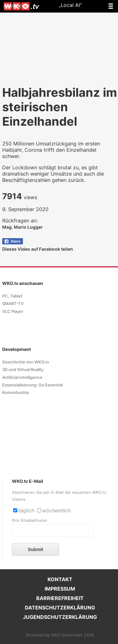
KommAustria (15, 393)
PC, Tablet (12, 296)
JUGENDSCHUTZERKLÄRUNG (60, 617)
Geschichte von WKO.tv (26, 362)
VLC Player (13, 311)
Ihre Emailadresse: (30, 520)
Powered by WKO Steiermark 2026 (60, 635)
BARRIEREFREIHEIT (60, 598)
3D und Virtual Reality (23, 370)
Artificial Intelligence (22, 377)
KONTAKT (60, 579)
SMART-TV (13, 304)
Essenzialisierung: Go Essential (32, 385)
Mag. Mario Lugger (22, 227)
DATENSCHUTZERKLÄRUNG (60, 608)
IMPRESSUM (60, 589)
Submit (35, 549)
